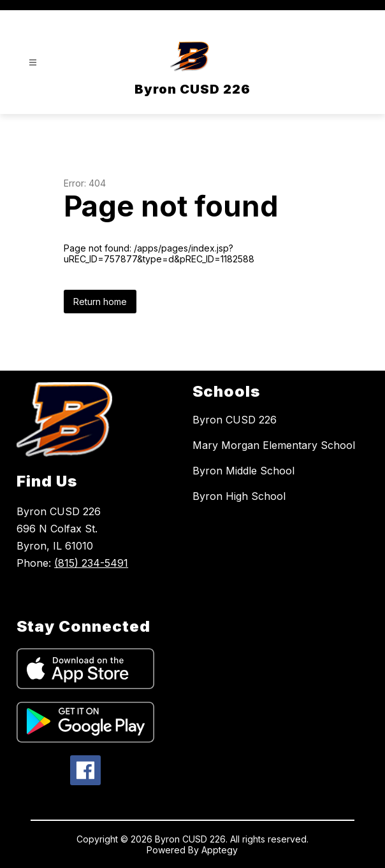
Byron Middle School (243, 471)
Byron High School (239, 496)
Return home (100, 302)
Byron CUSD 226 (235, 420)
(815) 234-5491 (91, 563)
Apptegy (220, 850)
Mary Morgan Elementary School (274, 445)
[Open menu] (33, 63)
